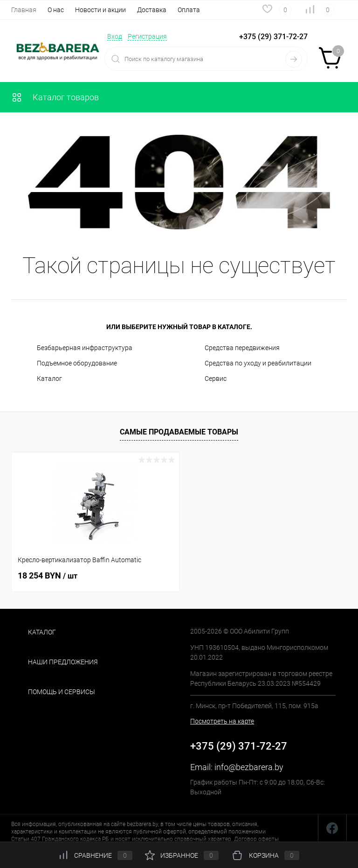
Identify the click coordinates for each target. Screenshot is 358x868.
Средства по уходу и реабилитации (258, 363)
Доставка (152, 10)
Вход (115, 36)
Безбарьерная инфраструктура (85, 348)
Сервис (216, 379)
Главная (24, 10)
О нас (56, 10)
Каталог (49, 379)
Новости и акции (100, 10)
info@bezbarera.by (249, 767)
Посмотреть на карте (222, 721)
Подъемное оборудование (77, 363)
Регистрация (147, 36)
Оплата (189, 10)
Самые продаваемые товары (179, 432)
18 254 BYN (48, 575)
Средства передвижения (242, 348)
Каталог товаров (55, 97)
